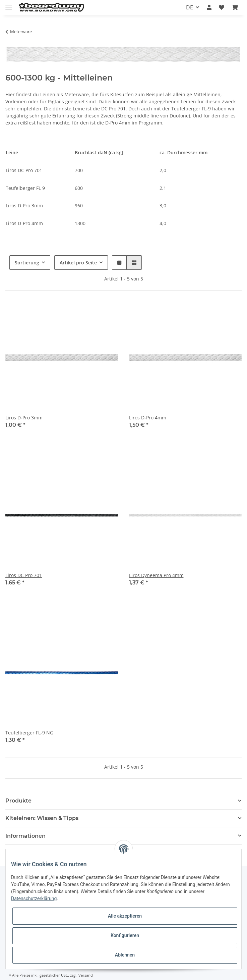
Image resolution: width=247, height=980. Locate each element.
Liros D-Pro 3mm (24, 418)
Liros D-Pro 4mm (148, 418)
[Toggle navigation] (9, 4)
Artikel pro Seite (78, 263)
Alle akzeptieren (125, 916)
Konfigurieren (125, 935)
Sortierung (27, 263)
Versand (86, 975)
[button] (209, 7)
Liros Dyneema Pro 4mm (156, 575)
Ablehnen (125, 955)
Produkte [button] (18, 801)
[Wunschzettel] (222, 7)
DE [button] (190, 7)
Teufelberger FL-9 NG (29, 733)
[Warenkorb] (235, 7)
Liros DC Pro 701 (24, 575)
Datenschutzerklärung (34, 898)
